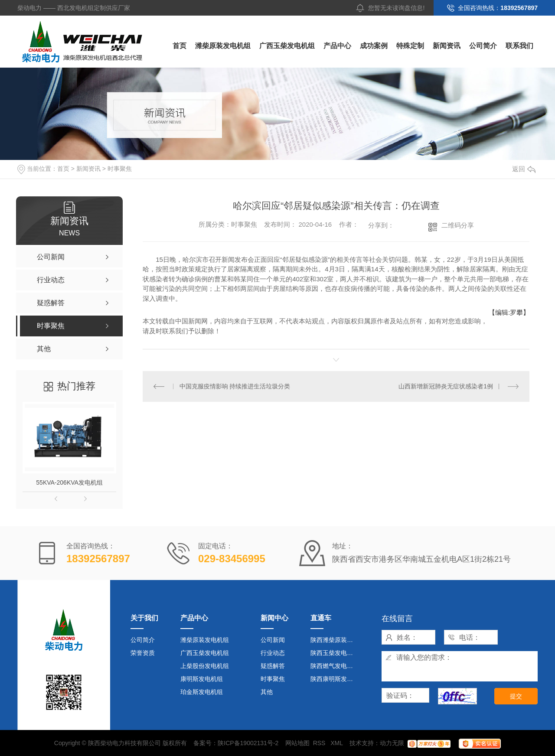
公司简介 (483, 46)
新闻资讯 (447, 46)
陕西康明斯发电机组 (335, 679)
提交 (516, 696)
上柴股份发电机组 (205, 666)
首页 (180, 46)
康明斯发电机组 (202, 679)
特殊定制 (410, 46)
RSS (320, 743)
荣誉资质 (143, 653)
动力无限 (392, 743)
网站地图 (297, 743)
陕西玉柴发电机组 (335, 653)
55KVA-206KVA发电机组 (69, 482)
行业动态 (273, 653)
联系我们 (519, 46)
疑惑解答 (273, 666)
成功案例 (374, 46)
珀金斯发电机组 (202, 692)
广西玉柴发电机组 (287, 46)
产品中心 (337, 46)
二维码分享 (458, 225)
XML (337, 743)
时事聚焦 (120, 169)
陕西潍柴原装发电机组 (335, 640)
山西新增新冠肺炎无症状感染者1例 (446, 386)
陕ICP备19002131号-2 (248, 743)
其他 (267, 692)
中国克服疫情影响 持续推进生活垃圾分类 (235, 386)
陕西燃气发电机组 (335, 666)
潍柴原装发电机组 (223, 46)
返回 (524, 169)
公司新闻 (273, 640)
